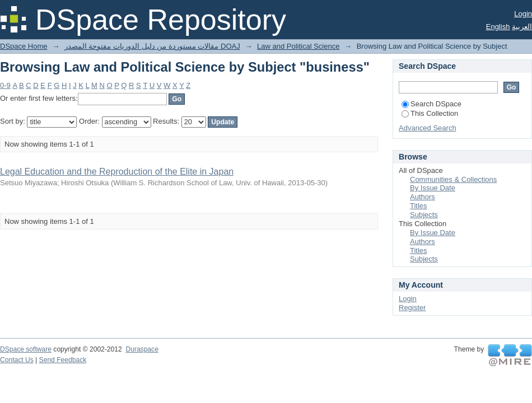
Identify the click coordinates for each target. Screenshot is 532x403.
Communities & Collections (453, 179)
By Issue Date (433, 188)
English (498, 27)
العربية (522, 27)
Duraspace (142, 349)
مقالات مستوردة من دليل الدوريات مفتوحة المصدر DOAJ (152, 46)
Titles (419, 206)
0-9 (5, 85)
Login (523, 14)
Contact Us (17, 360)
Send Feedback (63, 360)
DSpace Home (24, 46)
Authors (423, 197)
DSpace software (26, 349)
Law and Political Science (298, 46)
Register (412, 308)
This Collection (430, 113)
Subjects (424, 215)
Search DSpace (431, 104)
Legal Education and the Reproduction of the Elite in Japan (117, 172)
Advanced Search (428, 128)
